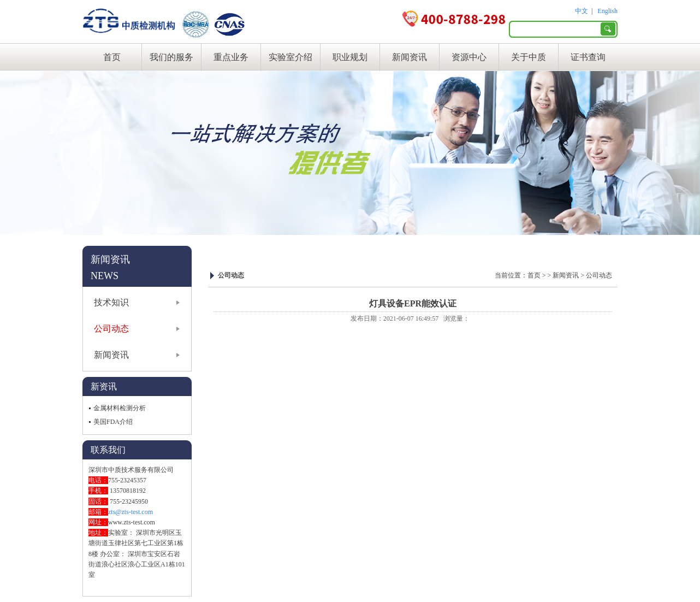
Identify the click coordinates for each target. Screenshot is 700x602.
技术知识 (111, 302)
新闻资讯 (410, 57)
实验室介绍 (290, 57)
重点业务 (231, 57)
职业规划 (350, 57)
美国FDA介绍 (113, 422)
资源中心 (469, 57)
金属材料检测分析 (120, 408)
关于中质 (529, 57)
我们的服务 (171, 57)
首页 (112, 57)
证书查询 (588, 57)
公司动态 (111, 329)
